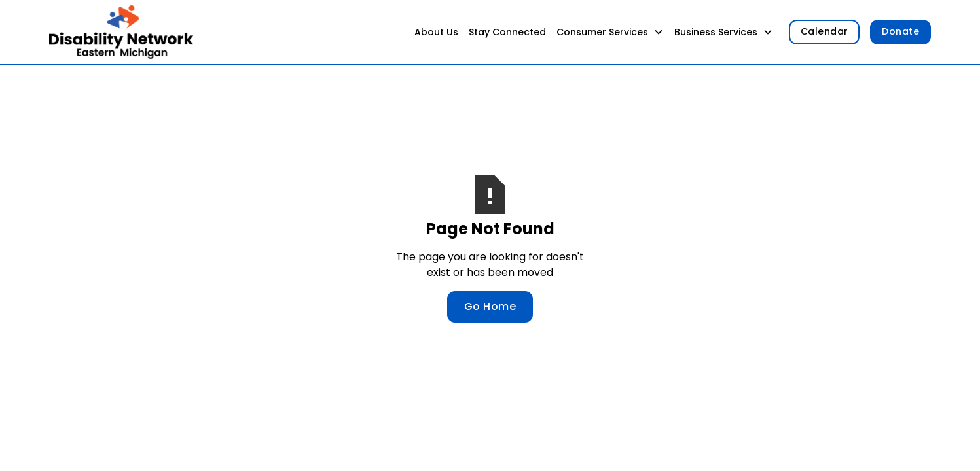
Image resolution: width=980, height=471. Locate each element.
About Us (436, 32)
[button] (610, 32)
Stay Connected (507, 32)
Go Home (490, 306)
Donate (900, 31)
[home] (121, 32)
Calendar (825, 31)
